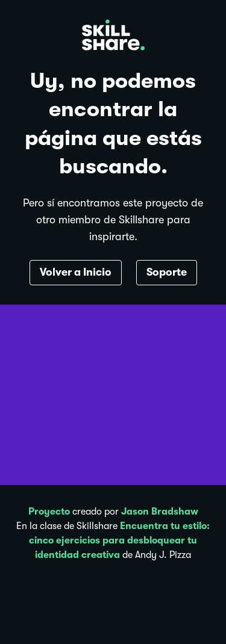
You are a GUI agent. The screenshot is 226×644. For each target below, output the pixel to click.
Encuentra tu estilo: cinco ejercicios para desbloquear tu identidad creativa (119, 540)
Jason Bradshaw (160, 512)
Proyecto (49, 512)
